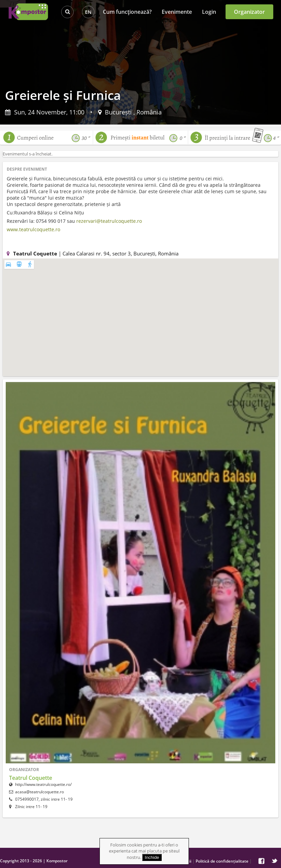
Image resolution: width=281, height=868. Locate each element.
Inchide (152, 857)
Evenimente (177, 12)
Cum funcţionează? (127, 12)
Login (209, 12)
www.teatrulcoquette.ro (33, 229)
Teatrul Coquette (31, 778)
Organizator (249, 12)
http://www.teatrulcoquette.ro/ (40, 784)
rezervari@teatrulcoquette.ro (109, 221)
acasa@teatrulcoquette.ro (39, 792)
